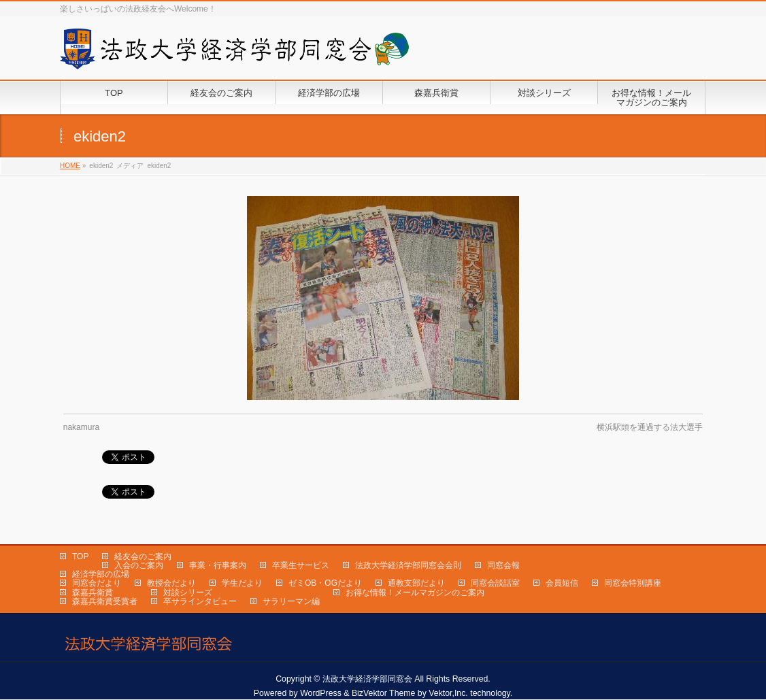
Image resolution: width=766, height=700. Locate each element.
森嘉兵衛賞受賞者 (105, 601)
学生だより (242, 583)
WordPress (321, 693)
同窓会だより (97, 583)
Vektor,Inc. (448, 693)
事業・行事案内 (218, 565)
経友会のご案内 (143, 556)
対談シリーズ (188, 593)
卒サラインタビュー (200, 601)
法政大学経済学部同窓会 (367, 679)
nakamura (81, 427)
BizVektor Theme (384, 693)
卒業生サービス (301, 565)
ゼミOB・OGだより (325, 583)
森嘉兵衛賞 (93, 593)
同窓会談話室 (495, 583)
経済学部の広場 (101, 574)
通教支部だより (416, 583)
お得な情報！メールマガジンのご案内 (415, 593)
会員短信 (562, 583)
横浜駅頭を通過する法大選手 (650, 427)
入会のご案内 (139, 565)
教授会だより (171, 583)
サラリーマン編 (291, 601)
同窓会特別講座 (633, 583)
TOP (80, 556)
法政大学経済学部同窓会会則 (408, 565)
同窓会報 (503, 565)
